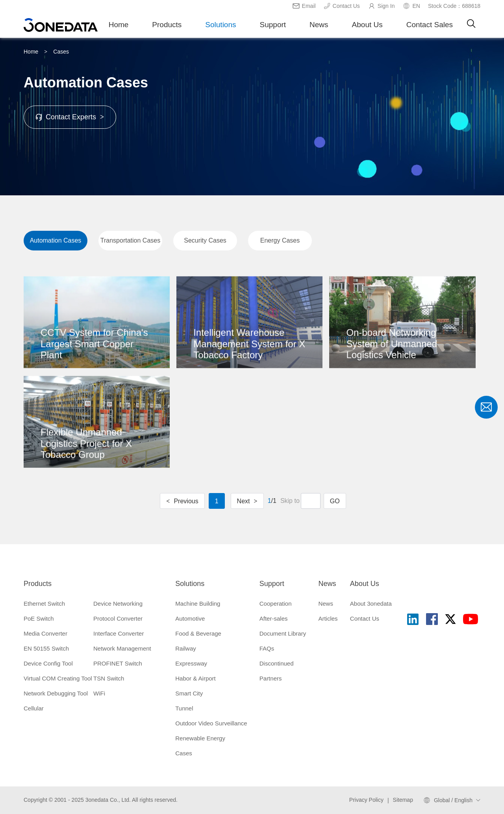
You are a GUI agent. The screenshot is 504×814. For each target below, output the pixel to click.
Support (273, 25)
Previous (182, 501)
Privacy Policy (366, 800)
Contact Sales (430, 25)
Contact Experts (70, 117)
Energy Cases (280, 240)
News (319, 25)
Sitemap (403, 800)
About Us (367, 25)
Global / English (453, 800)
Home (119, 25)
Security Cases (205, 240)
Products (167, 25)
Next (247, 501)
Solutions (220, 25)
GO (335, 501)
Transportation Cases (130, 240)
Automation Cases (56, 240)
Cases (61, 52)
